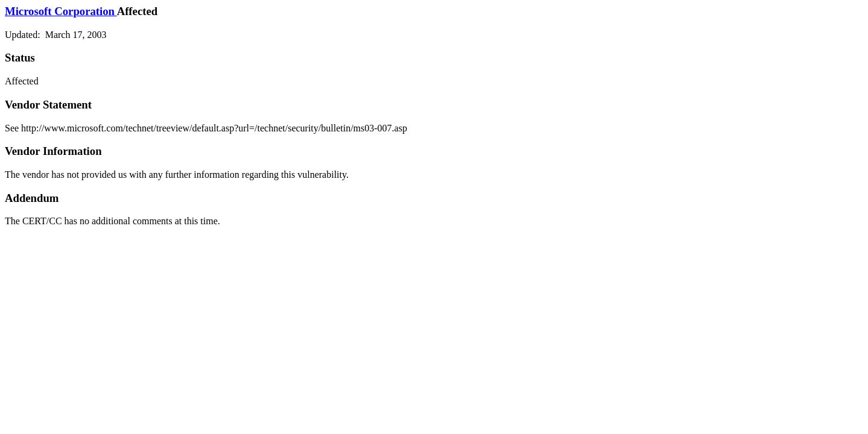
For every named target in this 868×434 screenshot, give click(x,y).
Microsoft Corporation (61, 11)
